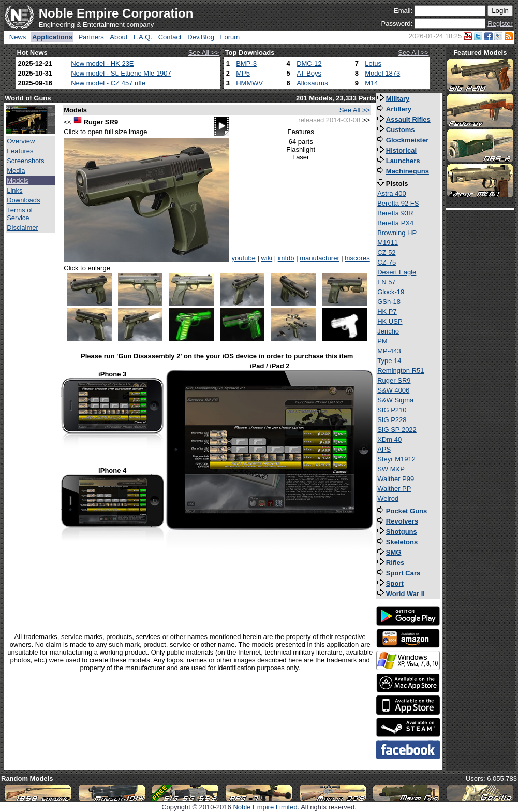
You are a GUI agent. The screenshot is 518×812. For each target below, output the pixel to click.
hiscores (357, 258)
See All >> (204, 53)
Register (500, 24)
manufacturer (320, 258)
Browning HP (397, 233)
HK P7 (387, 311)
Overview (21, 141)
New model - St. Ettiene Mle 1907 (121, 73)
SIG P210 (392, 410)
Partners (91, 37)
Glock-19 (391, 292)
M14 (371, 83)
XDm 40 (389, 439)
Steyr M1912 (396, 459)
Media (16, 171)
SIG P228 (392, 420)
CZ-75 (387, 262)
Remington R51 (401, 371)
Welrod (388, 498)
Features (20, 151)
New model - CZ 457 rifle (108, 83)
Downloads (23, 200)
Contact (170, 37)
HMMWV (249, 83)
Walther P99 (396, 479)
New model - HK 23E (102, 63)
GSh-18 (389, 302)
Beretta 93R (395, 213)
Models (18, 180)
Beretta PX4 (395, 223)
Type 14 (389, 361)
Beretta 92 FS (398, 203)
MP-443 (389, 351)
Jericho (388, 331)
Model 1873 (382, 73)
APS (384, 449)
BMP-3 (246, 63)
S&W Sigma (395, 400)
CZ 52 (386, 252)
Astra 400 (392, 193)
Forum (230, 37)
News (18, 37)
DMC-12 (309, 63)
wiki (267, 258)
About (119, 37)
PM (382, 341)
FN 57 (386, 282)
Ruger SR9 (394, 380)
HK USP (390, 321)
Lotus (373, 63)
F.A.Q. (143, 37)
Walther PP (394, 489)
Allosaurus (312, 83)
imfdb (286, 258)
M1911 (388, 243)
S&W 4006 (393, 390)
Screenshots (25, 161)
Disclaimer (23, 228)
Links (14, 190)
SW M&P (391, 469)
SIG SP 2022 (397, 430)
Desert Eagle (397, 272)
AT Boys (309, 73)
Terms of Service (20, 214)
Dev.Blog (201, 37)
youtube (244, 258)
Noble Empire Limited (265, 807)
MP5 (243, 73)
